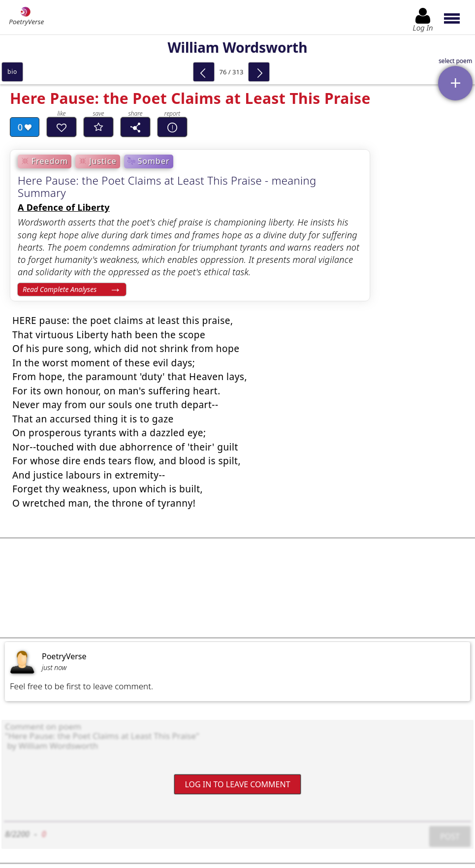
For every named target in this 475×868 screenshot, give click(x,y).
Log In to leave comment (237, 784)
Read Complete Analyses (60, 289)
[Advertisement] (237, 588)
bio (12, 72)
